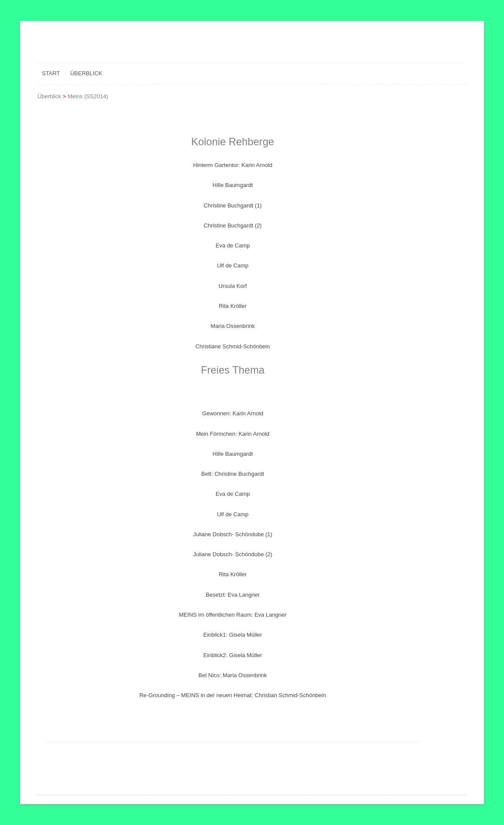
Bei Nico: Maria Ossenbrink (233, 675)
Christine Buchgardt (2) (233, 225)
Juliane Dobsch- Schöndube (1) (233, 534)
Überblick (86, 73)
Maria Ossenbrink (233, 326)
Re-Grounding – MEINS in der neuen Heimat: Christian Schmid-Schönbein (232, 695)
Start (51, 73)
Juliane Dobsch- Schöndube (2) (233, 554)
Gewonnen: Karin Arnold (233, 413)
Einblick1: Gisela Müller (233, 635)
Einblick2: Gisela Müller (233, 655)
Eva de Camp (233, 245)
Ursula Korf (233, 286)
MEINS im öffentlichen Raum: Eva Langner (233, 615)
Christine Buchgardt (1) (233, 205)
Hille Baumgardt (233, 185)
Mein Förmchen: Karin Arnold (233, 434)
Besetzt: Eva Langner (233, 595)
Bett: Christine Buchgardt (233, 474)
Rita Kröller (233, 306)
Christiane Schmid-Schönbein (232, 346)
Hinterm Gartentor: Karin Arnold (233, 165)
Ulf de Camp (233, 266)
